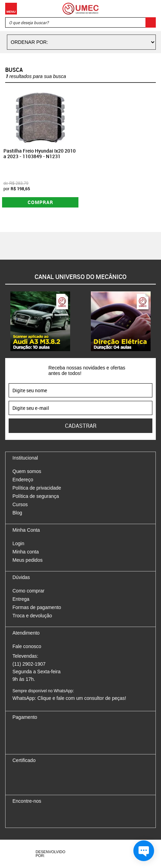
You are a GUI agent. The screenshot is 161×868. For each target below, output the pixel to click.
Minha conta (26, 552)
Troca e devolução (32, 616)
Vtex (112, 854)
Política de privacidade (37, 488)
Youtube (54, 816)
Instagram (30, 816)
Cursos (20, 504)
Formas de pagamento (37, 607)
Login (18, 543)
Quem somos (27, 471)
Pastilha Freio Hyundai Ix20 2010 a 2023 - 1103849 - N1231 (40, 154)
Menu (11, 9)
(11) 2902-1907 (29, 664)
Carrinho (149, 9)
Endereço (23, 480)
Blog (17, 513)
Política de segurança (36, 496)
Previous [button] (5, 321)
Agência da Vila (87, 854)
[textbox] (80, 22)
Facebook (18, 816)
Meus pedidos (27, 560)
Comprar (40, 202)
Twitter (42, 816)
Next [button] (156, 321)
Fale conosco (27, 646)
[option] (40, 321)
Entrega (21, 599)
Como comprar (29, 591)
